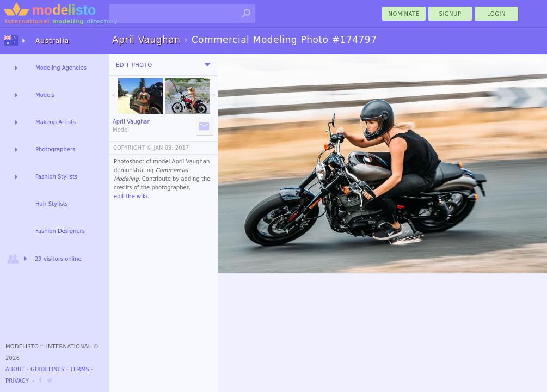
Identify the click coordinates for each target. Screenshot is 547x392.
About (15, 369)
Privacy (17, 381)
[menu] (207, 65)
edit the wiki (131, 196)
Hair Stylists (52, 204)
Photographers (55, 149)
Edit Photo (134, 65)
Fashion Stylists (56, 177)
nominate (404, 14)
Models (45, 95)
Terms (80, 369)
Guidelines (48, 369)
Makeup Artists (56, 122)
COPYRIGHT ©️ (133, 148)
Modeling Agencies (61, 68)
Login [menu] (496, 14)
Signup (450, 14)
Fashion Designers (60, 231)
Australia (52, 41)
